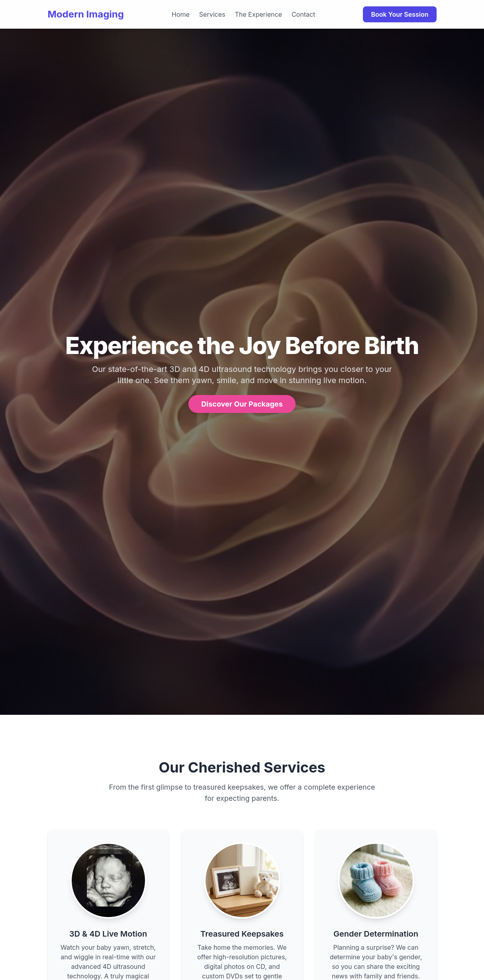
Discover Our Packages (242, 404)
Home (181, 14)
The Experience (259, 14)
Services (212, 14)
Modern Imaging (86, 14)
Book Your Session (400, 14)
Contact (303, 14)
